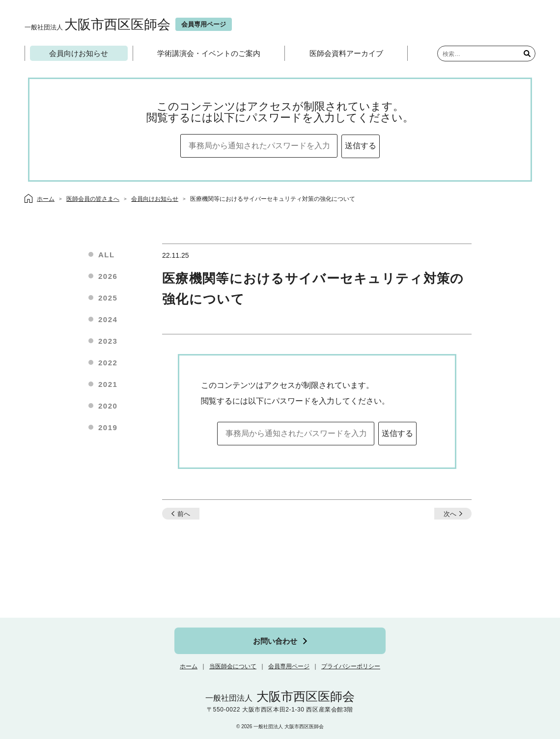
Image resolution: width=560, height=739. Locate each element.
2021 (108, 384)
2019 (108, 427)
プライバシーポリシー (351, 666)
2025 (108, 298)
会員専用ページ (289, 666)
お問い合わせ (275, 641)
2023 (108, 341)
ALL (107, 255)
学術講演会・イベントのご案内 (209, 53)
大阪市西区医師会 (98, 24)
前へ (184, 514)
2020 (108, 406)
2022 (108, 363)
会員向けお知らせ (79, 53)
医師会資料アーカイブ (346, 53)
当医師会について (233, 666)
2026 (108, 276)
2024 (108, 319)
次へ (450, 514)
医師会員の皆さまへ (93, 199)
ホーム (189, 666)
